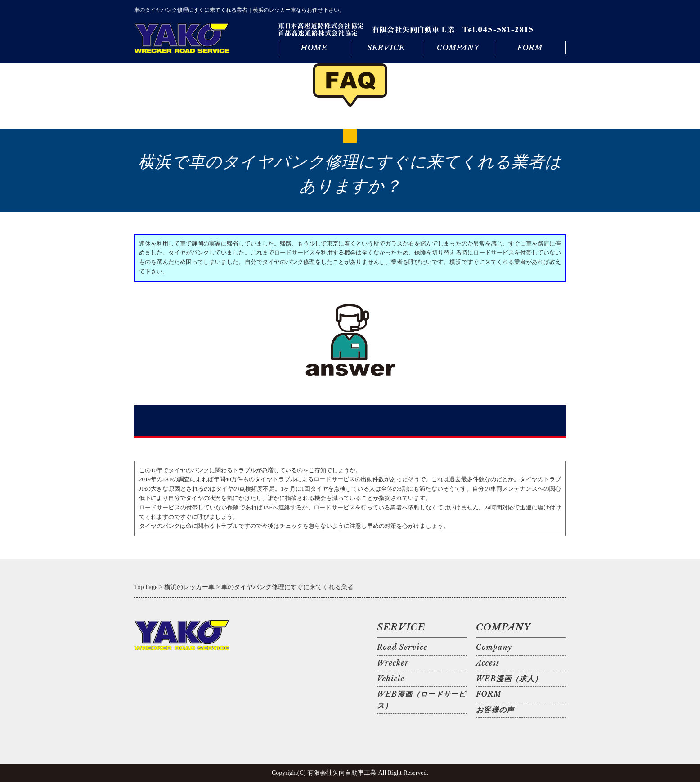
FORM (530, 48)
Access (488, 663)
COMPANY (458, 48)
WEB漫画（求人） (509, 679)
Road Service (402, 647)
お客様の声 (495, 710)
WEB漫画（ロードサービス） (422, 700)
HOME (314, 48)
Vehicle (391, 679)
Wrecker (393, 663)
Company (494, 647)
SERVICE (386, 48)
